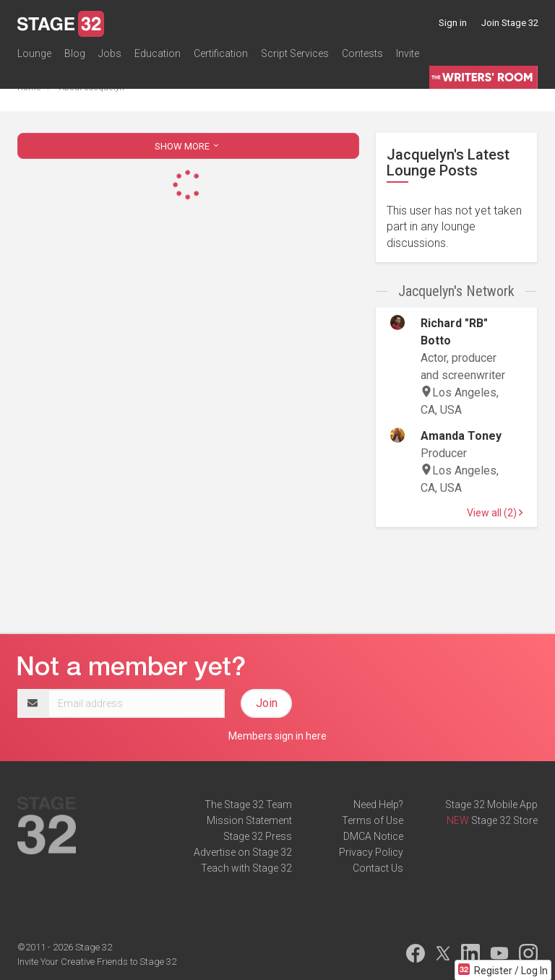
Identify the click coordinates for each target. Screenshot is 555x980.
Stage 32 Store (504, 820)
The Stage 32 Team (248, 805)
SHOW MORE (188, 146)
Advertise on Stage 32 (243, 852)
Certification (221, 53)
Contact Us (378, 868)
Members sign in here (277, 736)
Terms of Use (373, 820)
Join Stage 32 (510, 23)
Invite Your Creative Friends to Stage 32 (97, 962)
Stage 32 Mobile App (491, 805)
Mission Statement (249, 820)
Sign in (453, 23)
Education (158, 53)
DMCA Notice (373, 836)
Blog (75, 53)
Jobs (110, 53)
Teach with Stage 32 (246, 868)
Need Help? (378, 805)
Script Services (295, 53)
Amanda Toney (461, 436)
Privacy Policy (371, 852)
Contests (362, 53)
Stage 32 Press (258, 836)
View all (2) (495, 513)
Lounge (34, 53)
